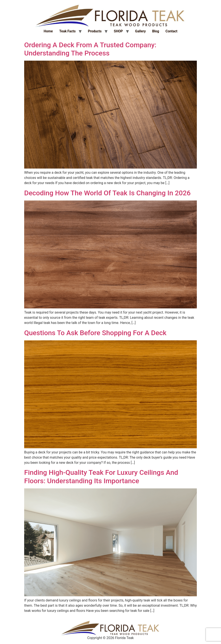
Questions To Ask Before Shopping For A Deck (95, 333)
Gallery (140, 31)
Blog (156, 31)
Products (95, 31)
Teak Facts (67, 31)
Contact (171, 31)
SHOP (118, 31)
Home (48, 31)
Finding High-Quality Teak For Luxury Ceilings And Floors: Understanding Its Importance (101, 477)
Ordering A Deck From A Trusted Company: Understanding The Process (90, 49)
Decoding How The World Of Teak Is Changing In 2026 (107, 193)
